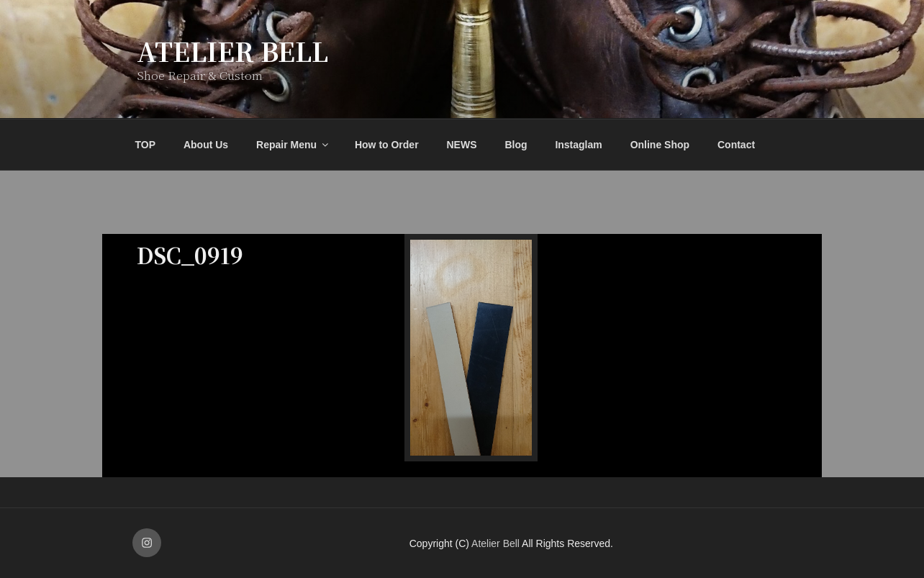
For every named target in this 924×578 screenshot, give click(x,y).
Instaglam (578, 145)
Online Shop (660, 145)
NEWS (462, 145)
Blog (516, 145)
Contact (736, 145)
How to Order (387, 145)
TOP (146, 145)
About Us (206, 145)
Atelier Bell (232, 51)
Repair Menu (293, 145)
